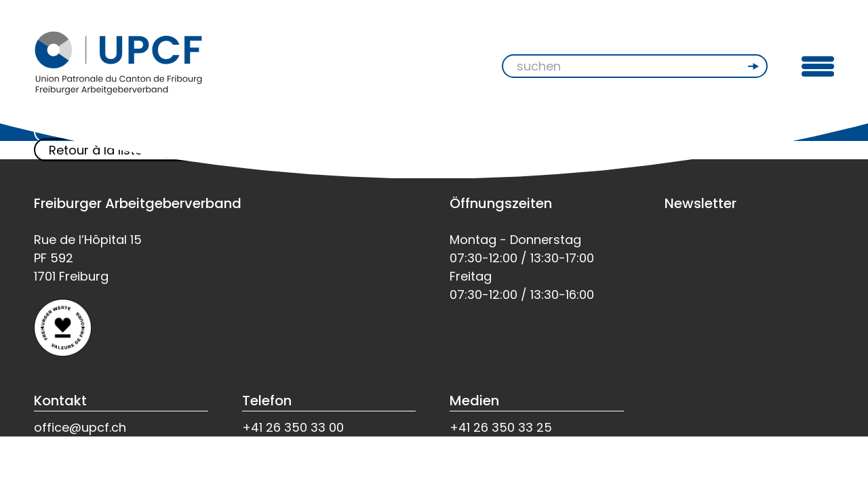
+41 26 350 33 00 (293, 427)
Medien (474, 401)
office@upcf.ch (80, 427)
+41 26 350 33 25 (501, 427)
